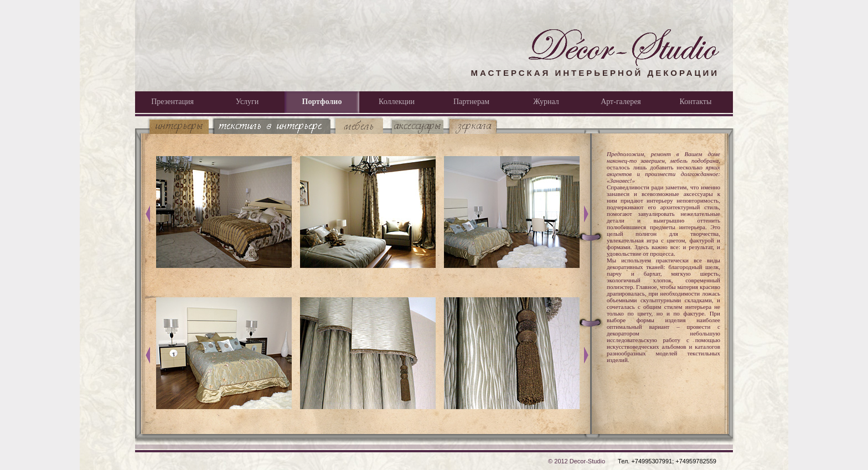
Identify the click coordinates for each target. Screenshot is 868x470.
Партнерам (471, 102)
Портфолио (322, 102)
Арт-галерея (621, 102)
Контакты (696, 102)
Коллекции (397, 102)
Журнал (546, 102)
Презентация (172, 102)
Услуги (247, 102)
